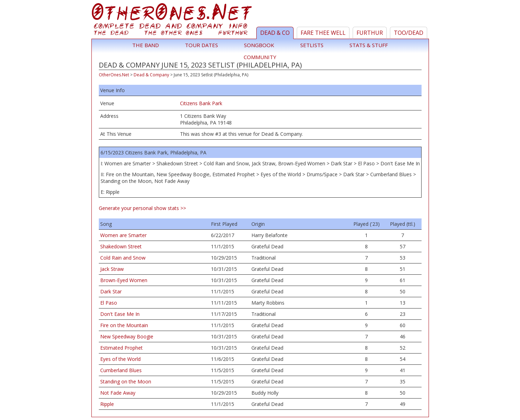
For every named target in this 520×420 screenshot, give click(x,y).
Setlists (312, 45)
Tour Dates (201, 45)
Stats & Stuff (369, 45)
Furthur (370, 33)
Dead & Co (275, 33)
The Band (146, 45)
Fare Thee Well (323, 33)
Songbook (259, 45)
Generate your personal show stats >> (142, 208)
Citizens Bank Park (201, 103)
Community (260, 57)
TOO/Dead (409, 33)
